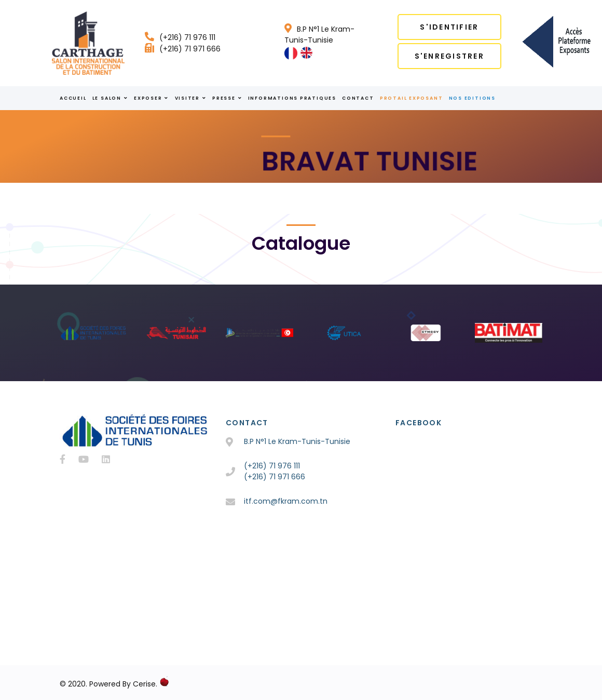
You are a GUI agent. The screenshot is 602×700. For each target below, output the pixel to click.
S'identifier (449, 27)
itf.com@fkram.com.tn (286, 501)
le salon (110, 98)
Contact (358, 98)
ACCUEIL (73, 98)
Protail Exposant (411, 98)
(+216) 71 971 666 (183, 49)
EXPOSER (151, 98)
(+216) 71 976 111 (180, 37)
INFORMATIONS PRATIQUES (292, 98)
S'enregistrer (449, 56)
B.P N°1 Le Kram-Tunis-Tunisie (319, 35)
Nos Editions (472, 98)
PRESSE (227, 98)
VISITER (191, 98)
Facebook (419, 423)
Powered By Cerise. (123, 684)
